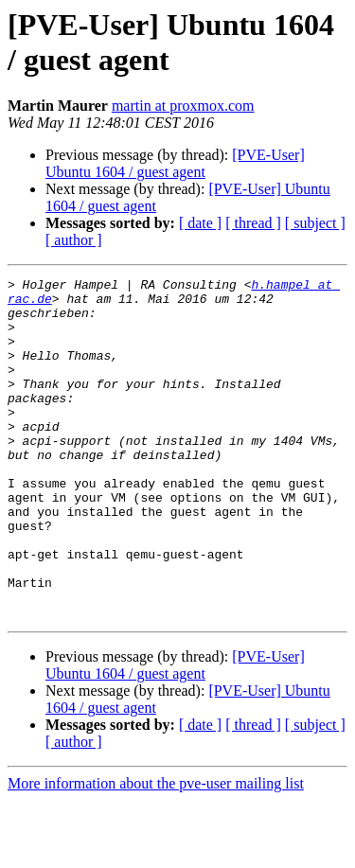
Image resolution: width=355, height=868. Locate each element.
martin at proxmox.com (183, 106)
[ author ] (74, 240)
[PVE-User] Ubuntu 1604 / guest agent (175, 163)
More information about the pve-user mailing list (156, 851)
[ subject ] (315, 223)
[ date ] (200, 223)
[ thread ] (253, 223)
